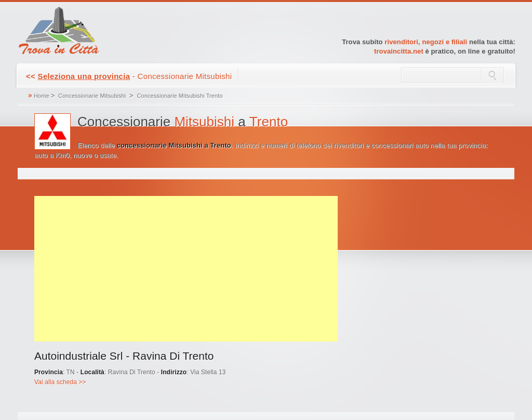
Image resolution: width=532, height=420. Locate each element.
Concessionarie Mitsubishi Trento (179, 96)
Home (42, 96)
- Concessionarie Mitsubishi (129, 76)
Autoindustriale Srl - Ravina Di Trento (124, 356)
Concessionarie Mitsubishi (92, 96)
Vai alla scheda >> (60, 382)
